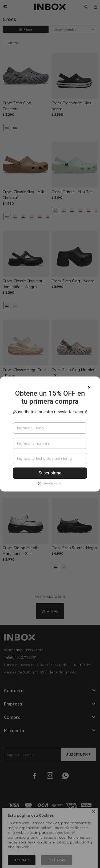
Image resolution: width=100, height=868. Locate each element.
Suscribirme (50, 473)
